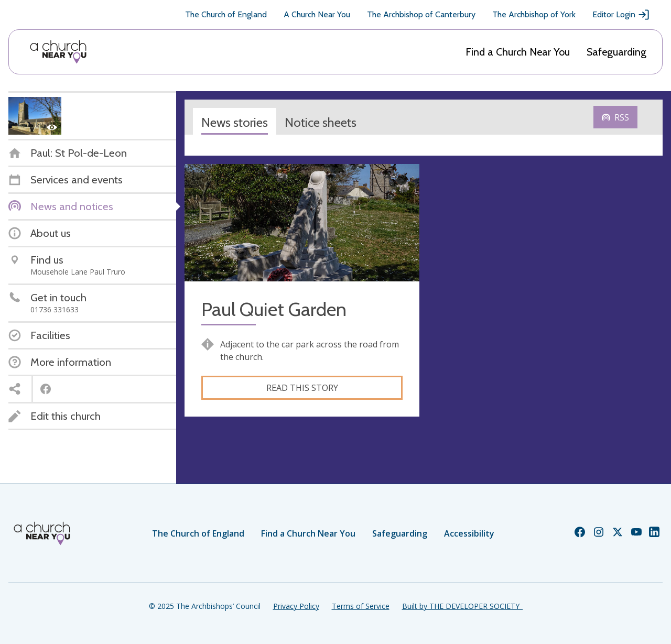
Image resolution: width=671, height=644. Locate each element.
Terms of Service (361, 606)
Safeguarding (616, 52)
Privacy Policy (296, 606)
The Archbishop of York (534, 14)
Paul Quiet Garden (274, 309)
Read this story (302, 388)
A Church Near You (317, 14)
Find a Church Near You (518, 52)
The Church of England (226, 14)
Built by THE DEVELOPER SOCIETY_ (462, 606)
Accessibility (469, 533)
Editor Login (621, 15)
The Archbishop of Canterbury (421, 14)
